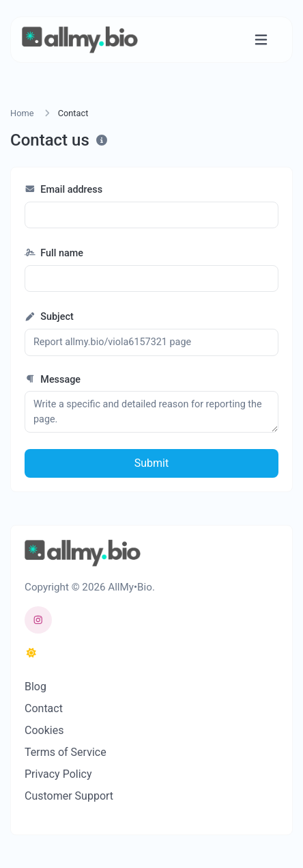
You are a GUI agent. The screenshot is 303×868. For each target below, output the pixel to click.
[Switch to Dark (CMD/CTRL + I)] (31, 653)
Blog (35, 687)
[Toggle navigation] (261, 40)
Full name (54, 253)
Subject (49, 317)
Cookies (44, 730)
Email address (63, 190)
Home (22, 113)
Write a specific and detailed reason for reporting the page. (151, 412)
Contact (44, 708)
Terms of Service (66, 752)
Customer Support (69, 796)
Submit (151, 463)
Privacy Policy (58, 774)
